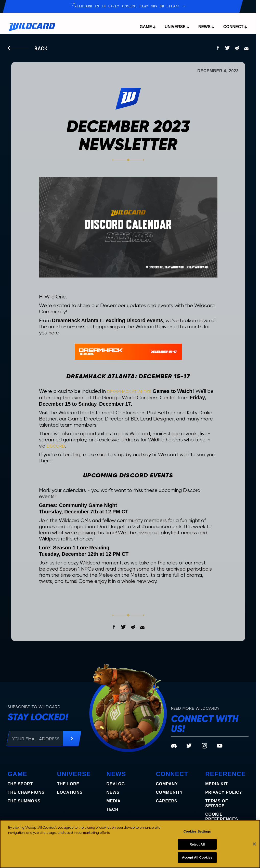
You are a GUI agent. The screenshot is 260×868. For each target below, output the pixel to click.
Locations (70, 792)
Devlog (116, 784)
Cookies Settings (197, 831)
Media (114, 801)
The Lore (68, 784)
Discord (56, 446)
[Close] (254, 844)
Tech (113, 809)
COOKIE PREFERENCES (222, 817)
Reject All (197, 844)
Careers (166, 801)
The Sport (20, 784)
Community (169, 792)
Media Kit (216, 784)
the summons (24, 801)
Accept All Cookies (197, 857)
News (113, 792)
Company (167, 784)
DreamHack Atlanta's (129, 391)
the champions (26, 792)
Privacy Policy (224, 792)
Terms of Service (217, 803)
